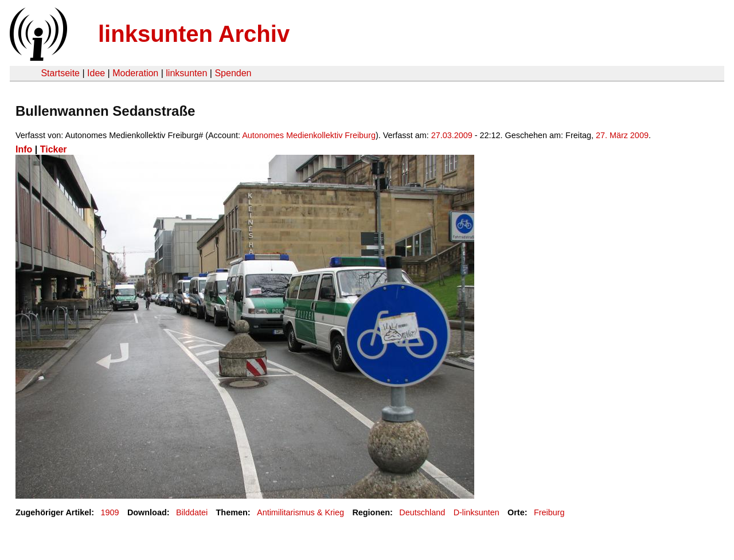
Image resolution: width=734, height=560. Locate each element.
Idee (96, 73)
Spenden (233, 73)
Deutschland (422, 512)
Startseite (60, 73)
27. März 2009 (622, 135)
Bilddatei (192, 512)
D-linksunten (477, 512)
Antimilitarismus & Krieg (300, 512)
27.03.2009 (452, 135)
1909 (110, 512)
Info (24, 149)
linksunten (186, 73)
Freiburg (549, 512)
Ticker (54, 149)
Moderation (135, 73)
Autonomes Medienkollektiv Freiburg (309, 135)
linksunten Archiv (194, 34)
